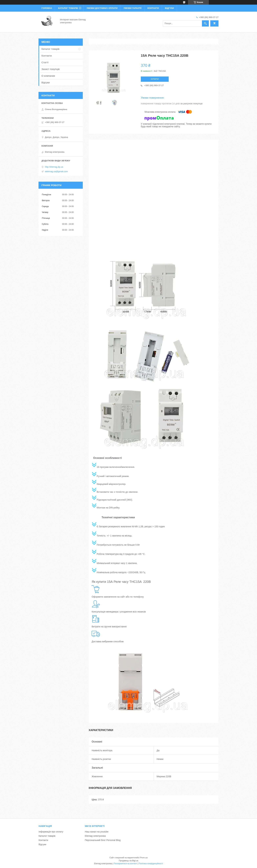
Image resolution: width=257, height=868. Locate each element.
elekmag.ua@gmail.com (56, 171)
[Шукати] (205, 23)
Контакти (153, 8)
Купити (155, 79)
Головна (47, 8)
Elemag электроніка (95, 836)
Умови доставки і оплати (102, 8)
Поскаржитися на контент (125, 864)
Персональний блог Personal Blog (103, 840)
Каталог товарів (68, 8)
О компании (48, 76)
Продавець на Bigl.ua (128, 861)
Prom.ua (144, 858)
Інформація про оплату (51, 832)
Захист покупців (51, 69)
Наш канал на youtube (97, 832)
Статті (45, 62)
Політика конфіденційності (151, 864)
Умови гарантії (133, 8)
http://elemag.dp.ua (54, 167)
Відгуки (169, 8)
